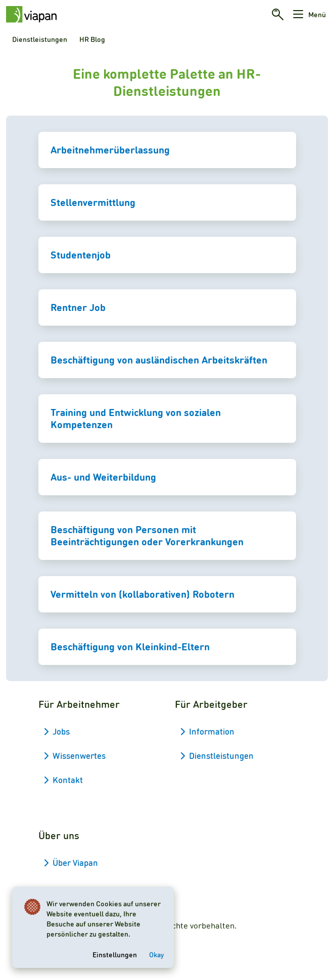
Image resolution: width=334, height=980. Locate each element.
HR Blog (92, 39)
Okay (156, 954)
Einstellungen (115, 954)
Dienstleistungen (40, 39)
